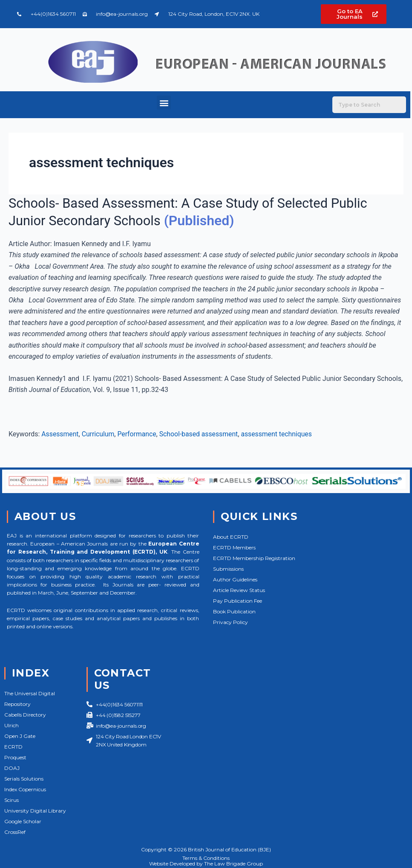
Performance (138, 434)
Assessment (60, 434)
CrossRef (15, 832)
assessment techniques (280, 434)
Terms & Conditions (206, 858)
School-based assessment (201, 434)
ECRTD (13, 747)
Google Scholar (23, 821)
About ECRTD (231, 537)
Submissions (228, 569)
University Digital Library (35, 811)
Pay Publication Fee (238, 601)
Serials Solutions (24, 779)
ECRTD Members (234, 547)
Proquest (15, 757)
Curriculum (99, 434)
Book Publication (234, 611)
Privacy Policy (230, 622)
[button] (164, 103)
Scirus (12, 800)
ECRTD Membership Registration (254, 558)
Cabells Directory (25, 715)
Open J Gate (20, 736)
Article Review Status (239, 590)
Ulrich (12, 725)
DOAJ (12, 768)
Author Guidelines (235, 579)
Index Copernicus (25, 789)
